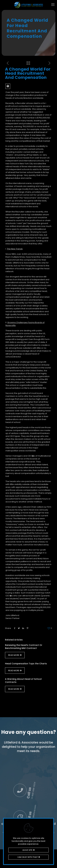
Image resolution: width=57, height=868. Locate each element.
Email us (48, 805)
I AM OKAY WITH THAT (29, 857)
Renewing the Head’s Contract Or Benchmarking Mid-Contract (24, 647)
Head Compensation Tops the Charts (26, 664)
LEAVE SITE (28, 850)
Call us (49, 779)
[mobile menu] (53, 5)
